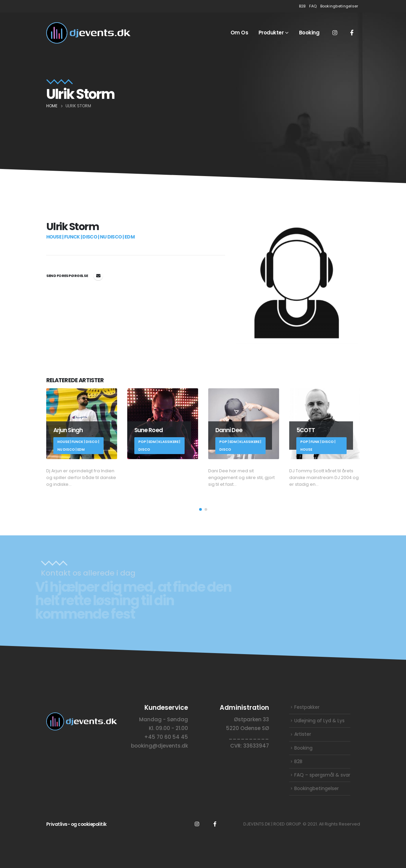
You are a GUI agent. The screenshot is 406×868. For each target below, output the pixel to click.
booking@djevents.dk (98, 276)
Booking (309, 33)
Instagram (197, 824)
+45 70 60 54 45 (166, 737)
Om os (239, 33)
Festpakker (307, 707)
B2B (302, 6)
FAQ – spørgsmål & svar (322, 775)
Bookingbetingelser (339, 6)
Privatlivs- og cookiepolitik (76, 824)
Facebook (215, 824)
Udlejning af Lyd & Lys (319, 721)
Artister (303, 734)
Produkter (271, 33)
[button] (200, 509)
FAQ (313, 6)
